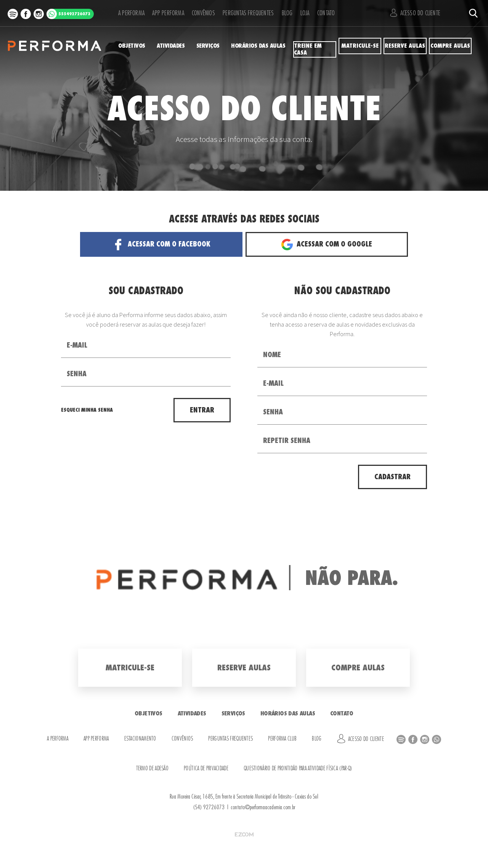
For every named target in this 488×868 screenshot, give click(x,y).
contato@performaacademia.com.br (263, 807)
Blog (282, 13)
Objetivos (130, 46)
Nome (272, 355)
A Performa (129, 13)
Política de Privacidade (206, 769)
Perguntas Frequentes (243, 13)
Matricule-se (360, 46)
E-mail (77, 345)
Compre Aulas (450, 46)
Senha (77, 374)
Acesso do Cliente (418, 13)
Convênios (199, 13)
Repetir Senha (287, 441)
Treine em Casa (315, 46)
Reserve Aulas (405, 46)
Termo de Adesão (152, 769)
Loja (303, 13)
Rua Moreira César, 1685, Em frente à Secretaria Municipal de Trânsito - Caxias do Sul (244, 797)
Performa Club (282, 739)
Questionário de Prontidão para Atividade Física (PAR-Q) (298, 769)
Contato (327, 13)
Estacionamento (140, 739)
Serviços (212, 46)
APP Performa (164, 13)
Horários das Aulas (262, 46)
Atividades (172, 46)
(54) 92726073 (209, 807)
